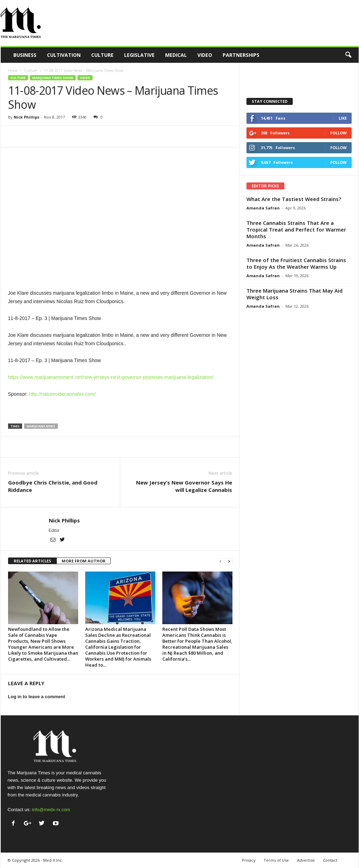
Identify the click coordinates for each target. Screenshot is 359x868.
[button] (348, 55)
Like (343, 118)
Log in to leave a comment (37, 697)
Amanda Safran (263, 208)
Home (13, 71)
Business (25, 55)
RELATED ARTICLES (32, 561)
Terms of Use (276, 860)
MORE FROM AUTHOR (84, 561)
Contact (330, 860)
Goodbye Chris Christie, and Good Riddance (53, 486)
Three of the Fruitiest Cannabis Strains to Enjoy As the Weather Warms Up (296, 263)
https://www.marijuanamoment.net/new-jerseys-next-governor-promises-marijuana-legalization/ (111, 377)
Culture (102, 55)
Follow (338, 133)
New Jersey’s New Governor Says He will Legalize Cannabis (184, 486)
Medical (176, 55)
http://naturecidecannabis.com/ (62, 394)
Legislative (139, 55)
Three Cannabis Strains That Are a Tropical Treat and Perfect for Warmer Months (296, 229)
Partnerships (241, 55)
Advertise (306, 860)
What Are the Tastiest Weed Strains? (294, 199)
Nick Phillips (26, 117)
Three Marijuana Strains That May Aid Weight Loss (294, 294)
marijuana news (41, 426)
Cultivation (64, 55)
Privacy (249, 860)
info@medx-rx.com (51, 810)
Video (205, 55)
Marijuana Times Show (53, 78)
